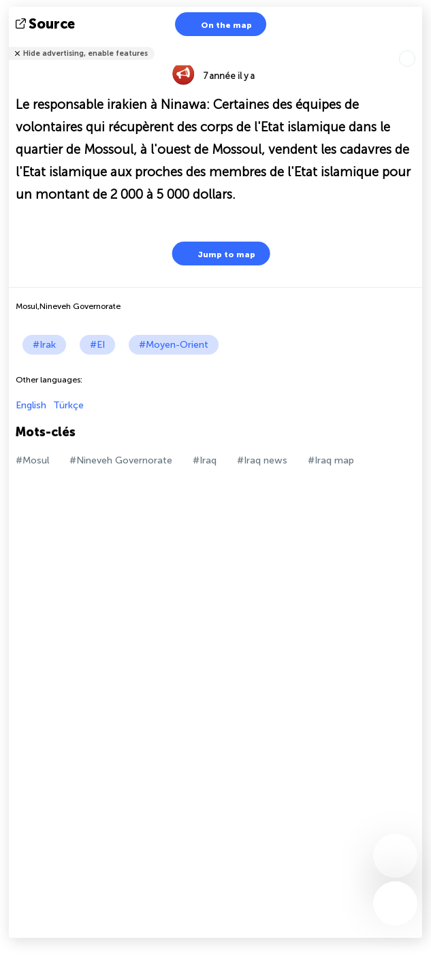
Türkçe (68, 405)
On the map (218, 24)
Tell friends (416, 45)
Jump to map (218, 254)
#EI (97, 345)
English (31, 405)
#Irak (44, 345)
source (47, 24)
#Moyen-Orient (174, 345)
